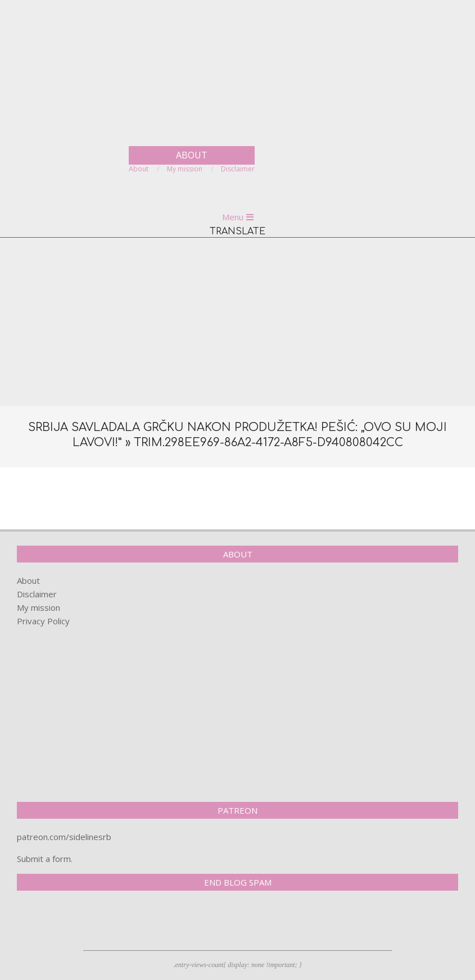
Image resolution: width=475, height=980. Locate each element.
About (28, 580)
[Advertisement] (237, 322)
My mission (39, 607)
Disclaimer (37, 594)
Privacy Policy (43, 621)
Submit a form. (45, 859)
